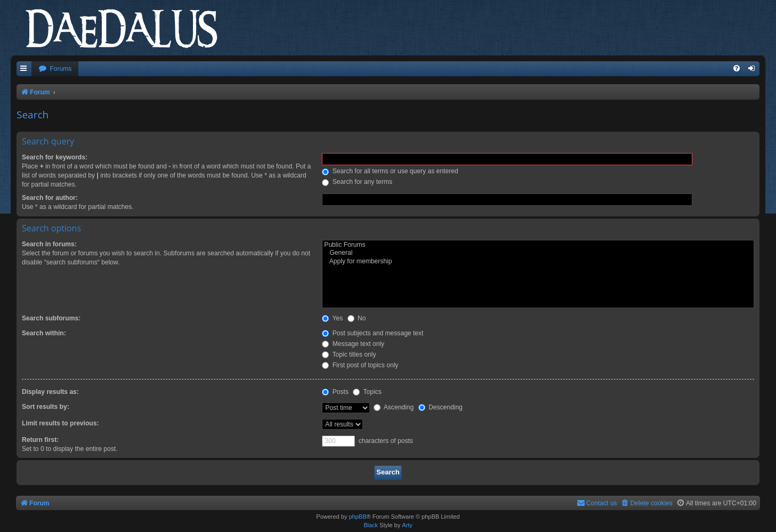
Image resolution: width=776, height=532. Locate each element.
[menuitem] (55, 69)
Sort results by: (46, 407)
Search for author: (50, 198)
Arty (407, 525)
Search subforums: (51, 318)
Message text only (353, 344)
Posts (335, 392)
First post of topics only (360, 365)
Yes (332, 318)
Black (371, 525)
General (538, 253)
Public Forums (538, 245)
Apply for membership (538, 262)
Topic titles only (349, 354)
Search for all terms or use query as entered (390, 171)
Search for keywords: (55, 157)
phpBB (357, 517)
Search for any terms (357, 182)
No (357, 318)
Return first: (40, 440)
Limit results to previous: (60, 423)
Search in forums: (49, 244)
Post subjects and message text (373, 333)
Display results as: (50, 392)
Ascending (394, 407)
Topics (367, 392)
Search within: (44, 333)
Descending (440, 407)
